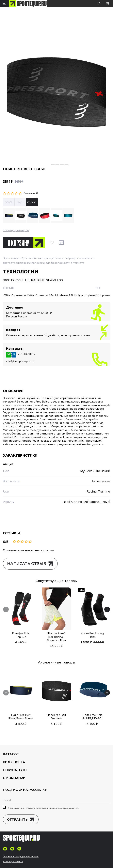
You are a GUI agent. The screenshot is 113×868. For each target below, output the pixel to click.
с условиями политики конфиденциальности (56, 808)
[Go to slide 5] (66, 165)
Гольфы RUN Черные (21, 635)
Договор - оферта (13, 862)
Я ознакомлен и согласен (41, 808)
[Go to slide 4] (62, 165)
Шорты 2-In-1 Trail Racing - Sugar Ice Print (56, 637)
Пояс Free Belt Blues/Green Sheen (21, 717)
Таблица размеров (16, 230)
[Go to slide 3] (57, 165)
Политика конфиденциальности (21, 857)
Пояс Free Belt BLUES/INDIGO (92, 717)
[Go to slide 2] (53, 165)
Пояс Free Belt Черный (56, 717)
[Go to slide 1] (47, 165)
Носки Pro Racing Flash (92, 635)
